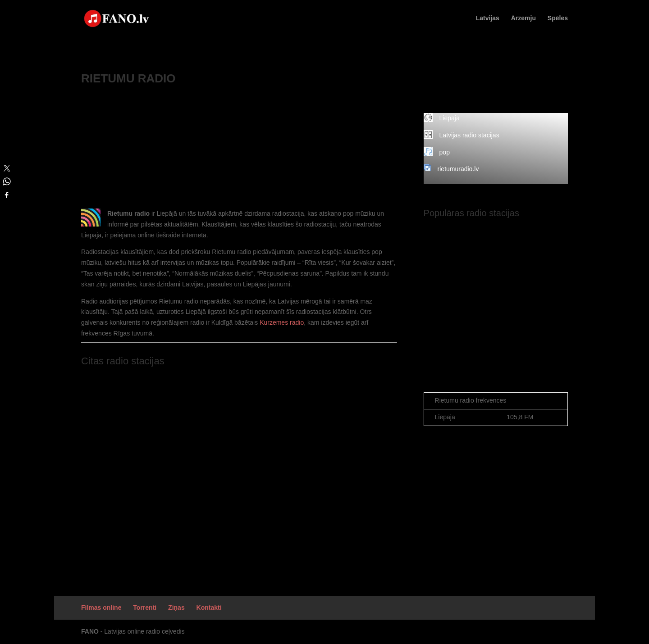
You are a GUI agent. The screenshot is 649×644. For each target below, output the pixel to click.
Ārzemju (523, 18)
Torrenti (145, 608)
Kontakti (209, 608)
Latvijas (488, 18)
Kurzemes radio (282, 322)
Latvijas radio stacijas (469, 135)
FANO (90, 631)
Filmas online (101, 608)
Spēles (558, 18)
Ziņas (176, 608)
